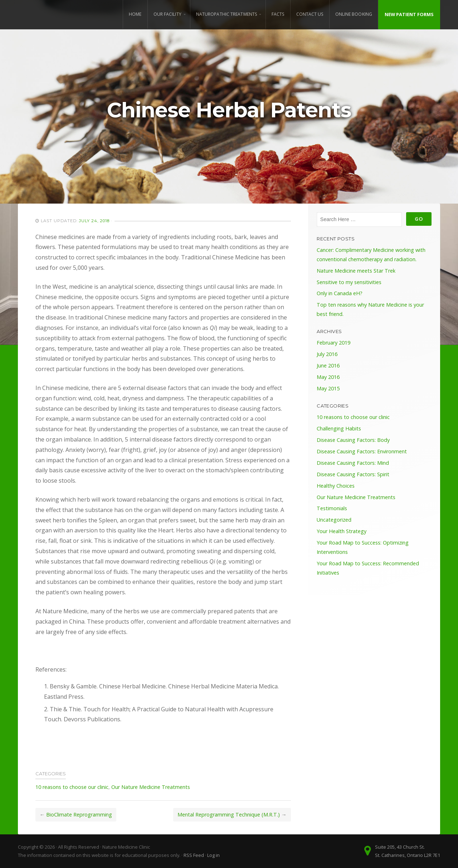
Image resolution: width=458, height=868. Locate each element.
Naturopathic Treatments (226, 14)
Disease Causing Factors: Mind (353, 463)
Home (135, 14)
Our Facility (167, 14)
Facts (278, 14)
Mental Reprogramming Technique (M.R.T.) (229, 815)
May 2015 (328, 388)
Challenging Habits (339, 428)
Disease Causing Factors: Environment (362, 451)
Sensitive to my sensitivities (349, 282)
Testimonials (332, 508)
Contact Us (310, 14)
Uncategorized (334, 520)
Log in (213, 855)
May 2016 (328, 377)
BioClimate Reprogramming (79, 815)
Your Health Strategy (342, 531)
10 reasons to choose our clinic (72, 787)
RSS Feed (194, 855)
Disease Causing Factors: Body (353, 440)
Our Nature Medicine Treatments (151, 787)
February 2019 (333, 343)
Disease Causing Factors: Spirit (353, 474)
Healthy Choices (336, 486)
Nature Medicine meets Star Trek (356, 271)
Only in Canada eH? (340, 293)
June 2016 (328, 365)
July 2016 (327, 354)
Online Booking (354, 14)
